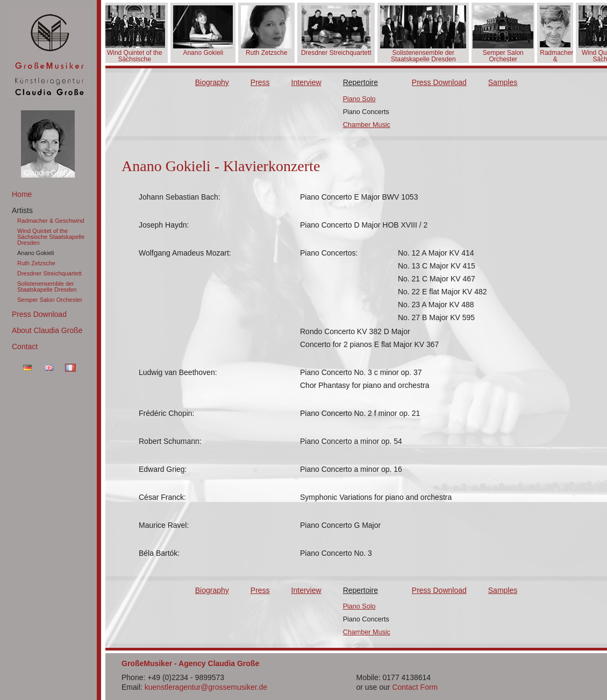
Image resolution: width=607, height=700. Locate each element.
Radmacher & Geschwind (51, 221)
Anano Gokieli (36, 253)
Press (260, 82)
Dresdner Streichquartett (49, 273)
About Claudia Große (47, 330)
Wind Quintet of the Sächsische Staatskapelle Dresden (51, 237)
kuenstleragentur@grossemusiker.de (206, 687)
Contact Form (415, 687)
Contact (25, 347)
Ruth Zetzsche (36, 263)
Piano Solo (359, 99)
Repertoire (360, 82)
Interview (306, 82)
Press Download (39, 314)
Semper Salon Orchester (50, 300)
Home (22, 194)
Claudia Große (48, 173)
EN (49, 368)
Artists (22, 210)
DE (27, 368)
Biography (212, 82)
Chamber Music (367, 125)
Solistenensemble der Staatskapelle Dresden (47, 287)
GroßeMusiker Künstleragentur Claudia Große (48, 52)
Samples (503, 82)
